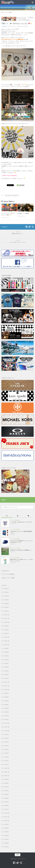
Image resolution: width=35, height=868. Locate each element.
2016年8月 (6, 783)
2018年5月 (6, 708)
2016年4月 (6, 798)
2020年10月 (6, 622)
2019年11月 (6, 641)
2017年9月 (6, 735)
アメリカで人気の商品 (15, 520)
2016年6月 (6, 791)
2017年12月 (6, 723)
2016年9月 (6, 779)
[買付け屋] (32, 227)
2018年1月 (6, 720)
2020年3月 (6, 626)
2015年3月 (6, 847)
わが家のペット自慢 (23, 213)
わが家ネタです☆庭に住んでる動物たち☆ (21, 550)
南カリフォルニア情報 (7, 12)
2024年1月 (6, 589)
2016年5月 (6, 794)
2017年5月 (6, 749)
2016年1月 (6, 809)
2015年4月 (6, 843)
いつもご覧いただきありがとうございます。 (21, 522)
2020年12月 (6, 615)
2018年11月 (6, 686)
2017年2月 (6, 761)
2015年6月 (6, 836)
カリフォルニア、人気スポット (12, 195)
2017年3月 (6, 757)
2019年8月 (6, 652)
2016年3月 (6, 802)
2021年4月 (6, 600)
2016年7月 (6, 787)
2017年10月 (6, 731)
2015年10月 (6, 821)
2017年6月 (6, 746)
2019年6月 (6, 660)
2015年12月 (6, 813)
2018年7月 (6, 701)
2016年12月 (6, 768)
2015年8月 (6, 828)
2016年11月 (6, 772)
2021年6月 (6, 592)
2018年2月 (6, 716)
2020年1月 (6, 633)
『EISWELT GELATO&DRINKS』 (10, 176)
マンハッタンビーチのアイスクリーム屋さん (8, 214)
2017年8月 (6, 738)
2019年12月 (6, 637)
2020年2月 (6, 630)
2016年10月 (6, 776)
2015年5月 (6, 839)
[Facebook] (27, 227)
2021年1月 (6, 611)
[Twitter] (29, 227)
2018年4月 (6, 712)
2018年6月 (6, 705)
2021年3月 (6, 604)
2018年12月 (6, 682)
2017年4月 (6, 753)
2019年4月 (6, 667)
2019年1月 (6, 678)
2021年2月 (6, 607)
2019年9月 (6, 648)
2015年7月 (6, 832)
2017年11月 (6, 727)
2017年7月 (6, 742)
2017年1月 (6, 764)
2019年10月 (6, 645)
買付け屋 (5, 26)
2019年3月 (6, 671)
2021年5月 (6, 596)
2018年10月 (6, 690)
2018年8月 (6, 697)
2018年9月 (6, 693)
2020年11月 (6, 619)
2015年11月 (6, 817)
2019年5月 (6, 663)
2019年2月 (6, 675)
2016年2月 (6, 806)
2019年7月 (6, 656)
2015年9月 (6, 824)
